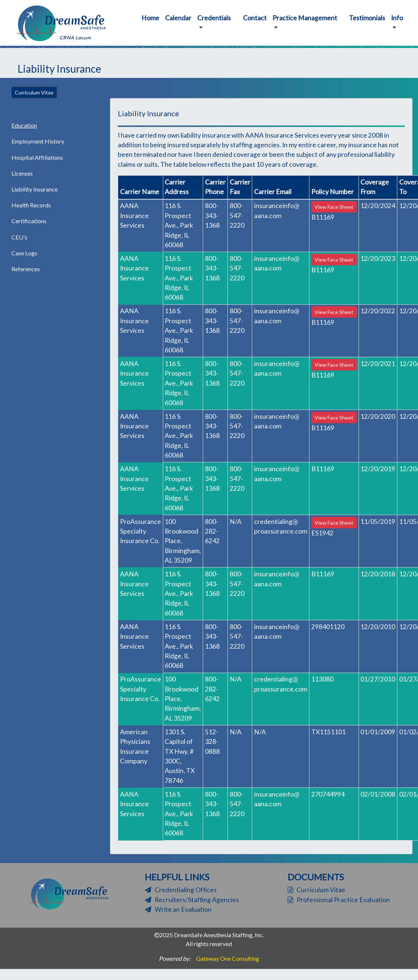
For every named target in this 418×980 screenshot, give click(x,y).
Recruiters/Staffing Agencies (192, 900)
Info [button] (397, 18)
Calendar (178, 18)
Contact (255, 18)
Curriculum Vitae (34, 92)
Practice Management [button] (305, 18)
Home (152, 17)
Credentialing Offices (181, 890)
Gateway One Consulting (228, 958)
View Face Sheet (334, 207)
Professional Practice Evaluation (339, 900)
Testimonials (367, 18)
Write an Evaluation (178, 909)
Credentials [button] (214, 18)
